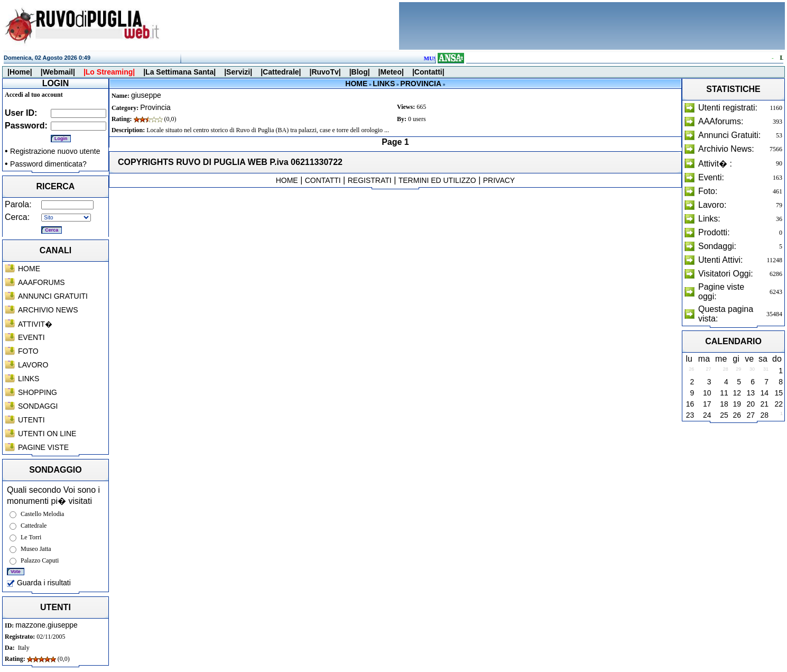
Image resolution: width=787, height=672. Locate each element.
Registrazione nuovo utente (55, 151)
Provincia (155, 107)
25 (724, 415)
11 (724, 393)
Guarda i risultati (39, 583)
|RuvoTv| (325, 72)
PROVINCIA (421, 84)
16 (690, 404)
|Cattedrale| (281, 72)
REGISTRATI (370, 180)
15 (779, 393)
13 (751, 393)
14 (764, 393)
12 (737, 393)
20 (751, 404)
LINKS (29, 379)
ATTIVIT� (35, 324)
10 (707, 393)
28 (764, 415)
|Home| (20, 72)
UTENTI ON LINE (47, 434)
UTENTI (31, 420)
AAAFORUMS (41, 282)
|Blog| (360, 72)
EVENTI (31, 337)
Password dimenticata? (48, 164)
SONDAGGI (38, 406)
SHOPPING (38, 392)
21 (764, 404)
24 (707, 415)
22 (779, 404)
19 (737, 404)
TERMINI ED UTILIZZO (437, 180)
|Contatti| (428, 72)
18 (724, 404)
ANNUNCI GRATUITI (53, 296)
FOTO (28, 351)
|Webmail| (58, 72)
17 (707, 404)
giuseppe (146, 95)
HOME (29, 269)
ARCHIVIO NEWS (48, 310)
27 (751, 415)
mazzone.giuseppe (47, 625)
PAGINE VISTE (43, 447)
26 (737, 415)
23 (690, 415)
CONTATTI (323, 180)
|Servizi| (238, 72)
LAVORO (33, 365)
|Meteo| (391, 72)
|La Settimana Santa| (179, 72)
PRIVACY (499, 180)
